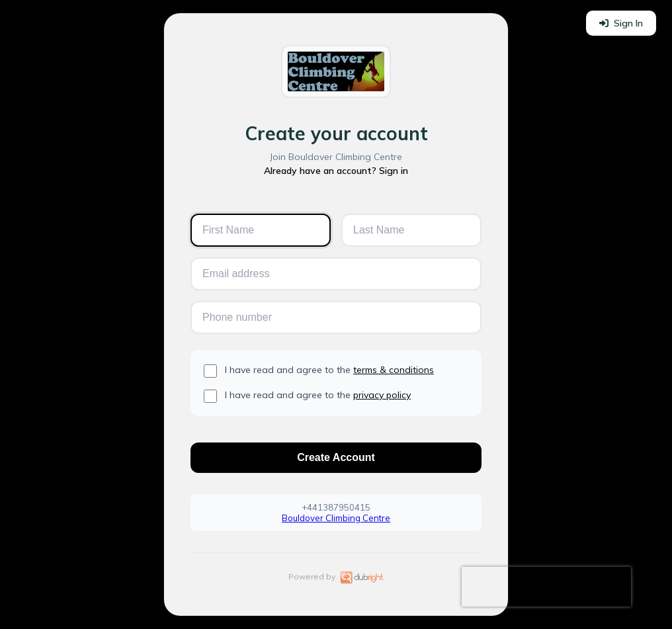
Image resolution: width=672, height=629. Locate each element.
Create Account (336, 457)
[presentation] (546, 587)
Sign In (621, 23)
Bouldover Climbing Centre (336, 518)
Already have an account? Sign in (336, 171)
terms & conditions (394, 370)
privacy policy (382, 395)
